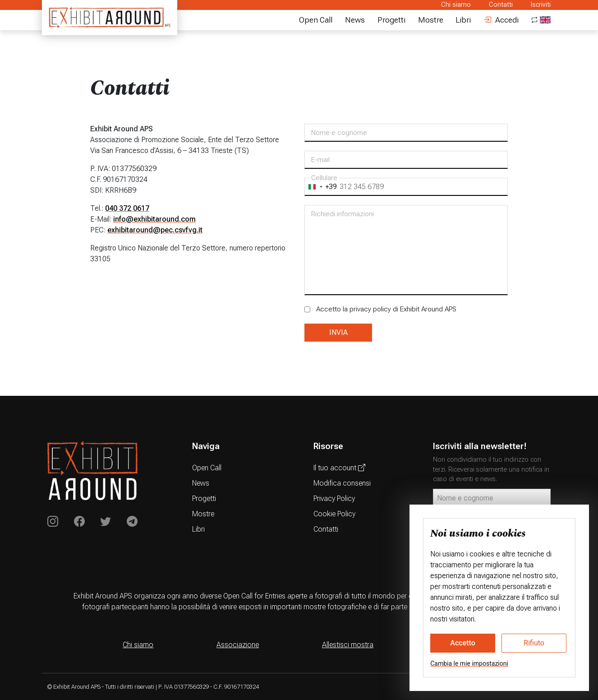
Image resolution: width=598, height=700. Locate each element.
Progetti (391, 20)
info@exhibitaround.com (154, 219)
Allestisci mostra (348, 645)
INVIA (338, 332)
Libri (463, 20)
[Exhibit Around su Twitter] (106, 522)
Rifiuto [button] (534, 643)
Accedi (501, 20)
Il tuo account (339, 468)
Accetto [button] (462, 643)
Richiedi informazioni (343, 214)
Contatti (501, 5)
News (355, 20)
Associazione (238, 645)
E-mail (320, 160)
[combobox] (321, 187)
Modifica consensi (342, 483)
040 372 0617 (127, 208)
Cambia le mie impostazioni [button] (469, 663)
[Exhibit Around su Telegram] (132, 522)
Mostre (431, 20)
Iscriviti (541, 5)
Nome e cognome (339, 133)
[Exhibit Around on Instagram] (53, 522)
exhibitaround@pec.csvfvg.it (155, 230)
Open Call (316, 20)
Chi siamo (456, 5)
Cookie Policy (334, 514)
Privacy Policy (334, 498)
